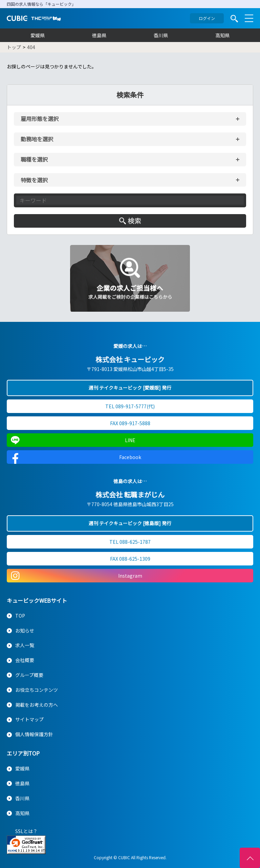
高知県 (222, 35)
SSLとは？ (26, 831)
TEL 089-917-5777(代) (130, 406)
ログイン (207, 18)
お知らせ (25, 631)
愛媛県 (38, 35)
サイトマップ (29, 719)
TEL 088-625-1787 (130, 542)
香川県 (161, 35)
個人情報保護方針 (34, 734)
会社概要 (25, 660)
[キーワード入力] (130, 200)
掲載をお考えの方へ (37, 705)
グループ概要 (29, 675)
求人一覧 (25, 645)
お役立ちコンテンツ (37, 690)
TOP (20, 616)
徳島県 (99, 35)
